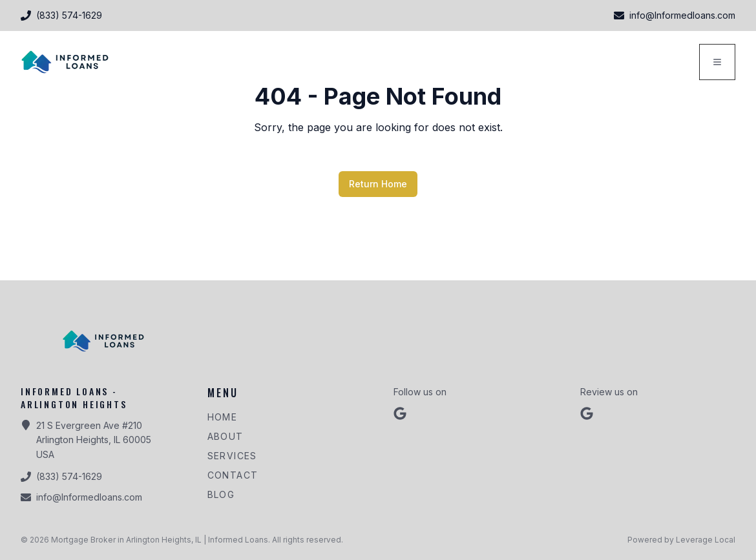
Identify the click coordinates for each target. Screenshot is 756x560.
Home (223, 417)
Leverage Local (706, 540)
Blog (221, 494)
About (226, 436)
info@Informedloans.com (89, 497)
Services (232, 456)
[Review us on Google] (587, 413)
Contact (233, 475)
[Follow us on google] (400, 413)
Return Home (378, 184)
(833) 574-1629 (69, 476)
